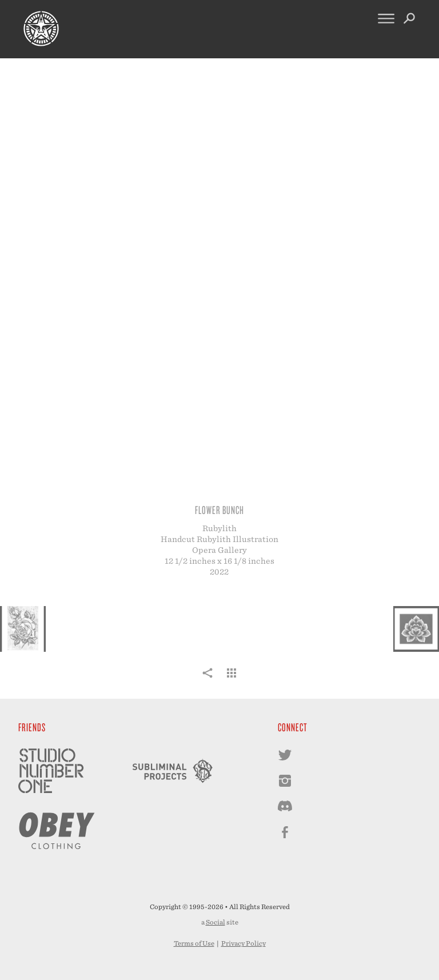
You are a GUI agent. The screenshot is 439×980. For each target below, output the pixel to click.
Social (215, 922)
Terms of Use (194, 943)
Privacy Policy (244, 943)
